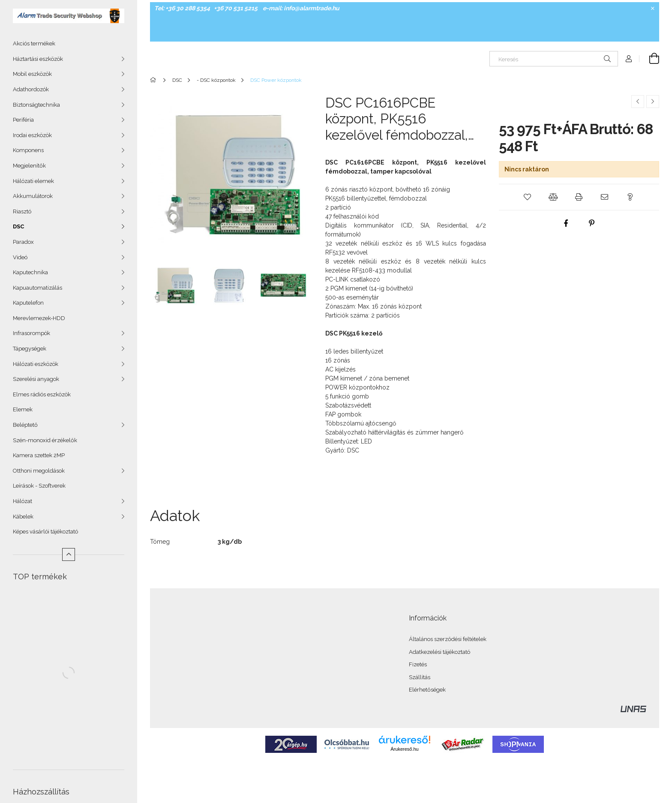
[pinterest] (592, 223)
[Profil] (629, 59)
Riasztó (22, 211)
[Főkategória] (154, 80)
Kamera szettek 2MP (39, 455)
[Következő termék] (653, 102)
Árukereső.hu (404, 749)
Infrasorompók (31, 333)
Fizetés (418, 664)
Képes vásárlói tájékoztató (45, 532)
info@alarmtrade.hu (312, 8)
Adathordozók (31, 89)
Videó (20, 257)
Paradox (23, 242)
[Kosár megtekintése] (649, 59)
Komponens (28, 150)
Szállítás (420, 677)
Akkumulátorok (33, 196)
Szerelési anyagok (36, 379)
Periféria (23, 120)
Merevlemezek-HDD (39, 318)
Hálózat (22, 501)
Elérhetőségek (427, 690)
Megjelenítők (29, 166)
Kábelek (23, 517)
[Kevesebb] (69, 554)
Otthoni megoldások (39, 471)
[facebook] (566, 223)
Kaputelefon (28, 303)
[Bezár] (653, 9)
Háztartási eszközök (38, 59)
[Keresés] (554, 59)
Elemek (23, 409)
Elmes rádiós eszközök (42, 394)
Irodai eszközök (32, 135)
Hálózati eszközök (36, 364)
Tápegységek (30, 349)
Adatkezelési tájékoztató (439, 652)
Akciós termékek (34, 43)
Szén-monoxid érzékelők (45, 440)
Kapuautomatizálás (37, 288)
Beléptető (25, 425)
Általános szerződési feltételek (448, 639)
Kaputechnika (30, 272)
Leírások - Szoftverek (39, 486)
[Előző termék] (638, 102)
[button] (528, 197)
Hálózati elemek (33, 181)
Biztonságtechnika (36, 105)
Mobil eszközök (32, 74)
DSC (18, 226)
